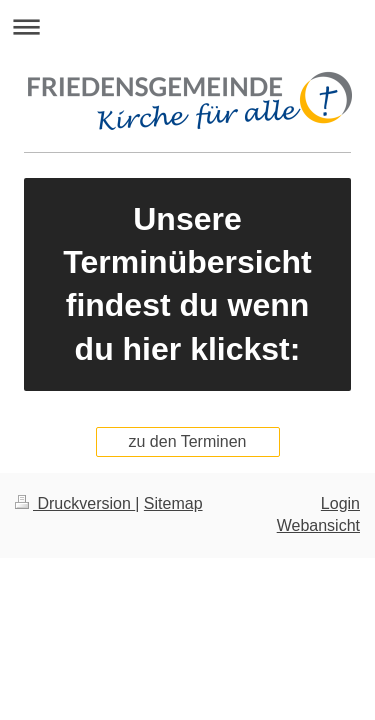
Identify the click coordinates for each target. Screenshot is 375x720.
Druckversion (75, 503)
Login (340, 503)
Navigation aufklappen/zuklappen (187, 26)
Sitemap (173, 503)
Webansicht (318, 525)
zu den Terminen (188, 441)
